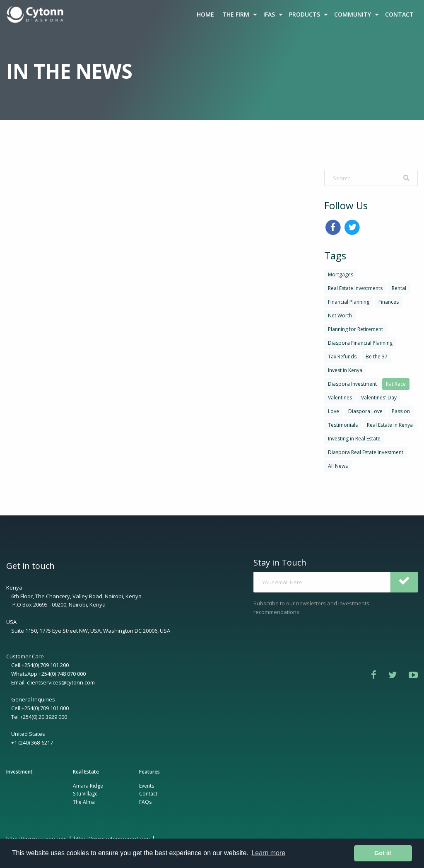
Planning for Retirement (355, 329)
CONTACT (399, 14)
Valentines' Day (379, 398)
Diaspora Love (365, 411)
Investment (19, 772)
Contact (148, 794)
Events (147, 786)
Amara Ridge (88, 786)
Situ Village (85, 794)
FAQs (145, 802)
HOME (205, 14)
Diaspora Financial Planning (360, 343)
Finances (389, 302)
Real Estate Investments (355, 288)
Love (334, 411)
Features (149, 772)
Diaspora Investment (352, 384)
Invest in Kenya (345, 370)
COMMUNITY (353, 14)
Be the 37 (377, 357)
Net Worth (340, 316)
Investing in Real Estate (354, 439)
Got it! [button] (383, 853)
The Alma (84, 802)
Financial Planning (349, 302)
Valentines (340, 398)
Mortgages (341, 274)
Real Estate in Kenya (390, 425)
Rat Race (396, 384)
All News (338, 466)
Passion (401, 411)
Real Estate (86, 772)
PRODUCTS (305, 14)
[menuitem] (36, 15)
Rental (399, 288)
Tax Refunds (342, 357)
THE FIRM (236, 14)
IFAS (269, 14)
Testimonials (343, 425)
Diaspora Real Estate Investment (366, 452)
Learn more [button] (268, 853)
